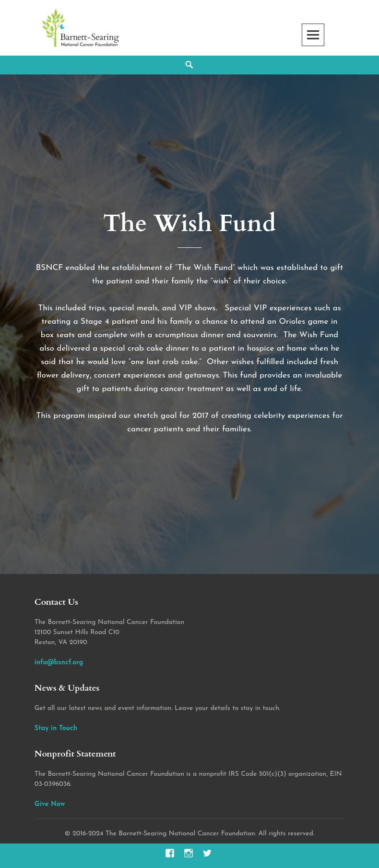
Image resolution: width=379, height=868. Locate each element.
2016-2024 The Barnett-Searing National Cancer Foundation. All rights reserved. (193, 834)
